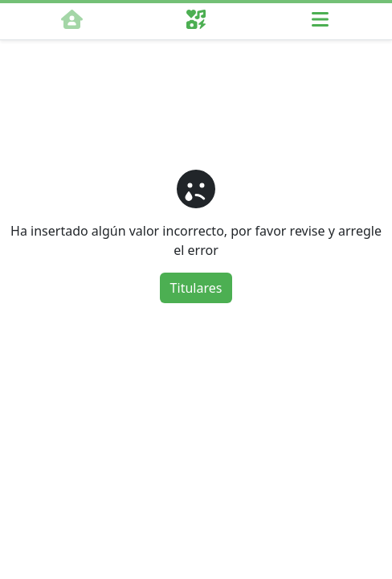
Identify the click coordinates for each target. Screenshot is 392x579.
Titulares (196, 288)
